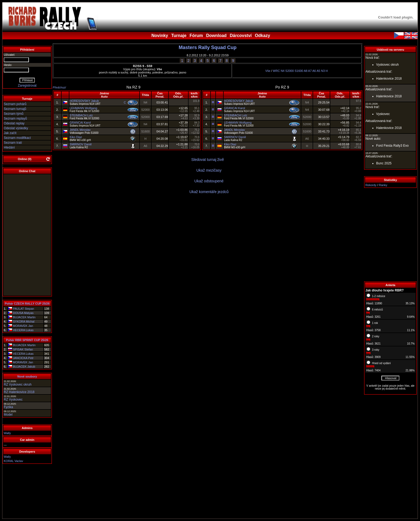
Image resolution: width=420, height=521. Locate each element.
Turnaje (179, 36)
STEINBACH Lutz (81, 115)
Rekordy (371, 185)
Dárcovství (241, 36)
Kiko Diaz (76, 137)
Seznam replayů (15, 119)
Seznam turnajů (15, 109)
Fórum (196, 36)
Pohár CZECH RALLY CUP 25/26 (27, 304)
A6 (314, 71)
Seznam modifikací (17, 138)
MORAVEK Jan (23, 326)
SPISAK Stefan (23, 349)
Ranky (383, 185)
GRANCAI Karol (80, 123)
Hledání (9, 147)
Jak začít (10, 133)
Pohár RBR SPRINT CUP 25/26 (27, 340)
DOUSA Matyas (23, 313)
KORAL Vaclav (13, 461)
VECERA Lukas (23, 330)
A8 (305, 71)
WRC (276, 71)
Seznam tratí (13, 143)
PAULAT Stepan (23, 309)
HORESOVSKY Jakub (84, 101)
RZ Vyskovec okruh (18, 385)
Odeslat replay (14, 123)
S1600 (299, 71)
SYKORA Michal (24, 322)
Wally (7, 433)
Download (216, 36)
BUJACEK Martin (24, 317)
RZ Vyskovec (13, 400)
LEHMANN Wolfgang (83, 108)
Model (8, 415)
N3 (323, 71)
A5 (318, 71)
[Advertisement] (391, 235)
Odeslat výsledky (16, 128)
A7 (310, 71)
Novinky (160, 36)
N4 (283, 71)
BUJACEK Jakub (24, 367)
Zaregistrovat (27, 86)
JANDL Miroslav (80, 130)
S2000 (290, 71)
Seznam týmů (14, 114)
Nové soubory (27, 376)
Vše (268, 71)
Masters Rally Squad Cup (208, 47)
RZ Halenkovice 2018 (19, 392)
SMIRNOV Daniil (81, 144)
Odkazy (262, 36)
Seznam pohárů (15, 104)
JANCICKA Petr (23, 358)
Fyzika (8, 407)
